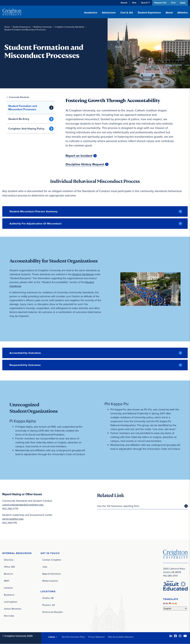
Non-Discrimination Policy (73, 637)
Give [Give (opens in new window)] (134, 3)
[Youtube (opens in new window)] (185, 636)
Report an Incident (79, 156)
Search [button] (144, 3)
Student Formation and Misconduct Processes (23, 108)
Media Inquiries (50, 581)
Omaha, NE (48, 598)
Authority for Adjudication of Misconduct (35, 224)
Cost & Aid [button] (127, 13)
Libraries (8, 588)
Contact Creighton (52, 560)
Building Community (43, 27)
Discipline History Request (85, 164)
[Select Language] (175, 608)
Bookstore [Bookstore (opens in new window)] (9, 595)
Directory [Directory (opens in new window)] (9, 560)
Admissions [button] (109, 13)
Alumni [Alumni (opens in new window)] (124, 3)
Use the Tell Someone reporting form (118, 506)
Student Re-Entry (19, 119)
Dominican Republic (53, 612)
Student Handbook (83, 274)
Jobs (45, 567)
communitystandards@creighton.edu (23, 505)
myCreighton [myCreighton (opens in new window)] (11, 602)
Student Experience (22, 27)
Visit (173, 3)
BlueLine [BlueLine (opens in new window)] (9, 574)
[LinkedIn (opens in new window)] (171, 636)
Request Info (160, 3)
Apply (183, 3)
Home (7, 27)
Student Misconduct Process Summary (33, 211)
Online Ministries (13, 609)
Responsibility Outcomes (25, 365)
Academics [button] (91, 13)
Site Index (9, 616)
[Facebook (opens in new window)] (175, 636)
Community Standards (19, 97)
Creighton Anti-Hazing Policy (26, 129)
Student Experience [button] (149, 13)
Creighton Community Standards (69, 27)
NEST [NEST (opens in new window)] (7, 581)
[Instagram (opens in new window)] (180, 636)
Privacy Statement (96, 637)
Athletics (183, 13)
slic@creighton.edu (13, 519)
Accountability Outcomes (25, 353)
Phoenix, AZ (49, 605)
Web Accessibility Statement (121, 637)
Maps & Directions (52, 574)
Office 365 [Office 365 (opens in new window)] (9, 567)
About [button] (169, 13)
